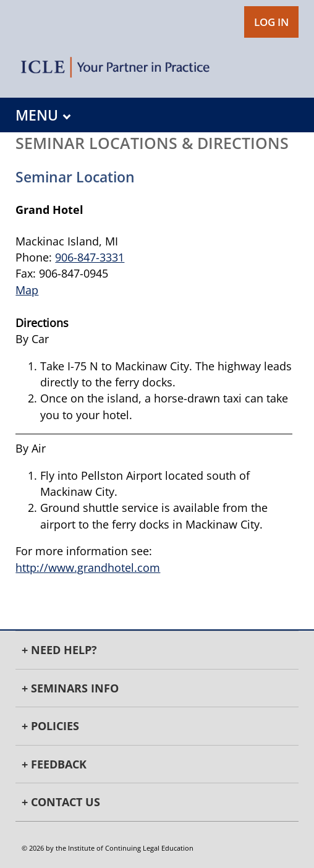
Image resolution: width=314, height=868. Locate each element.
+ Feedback (54, 764)
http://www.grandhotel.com (88, 568)
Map (27, 290)
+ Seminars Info (70, 688)
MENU (43, 115)
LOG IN (271, 22)
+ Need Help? (59, 650)
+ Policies (50, 726)
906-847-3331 (90, 257)
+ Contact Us (61, 802)
